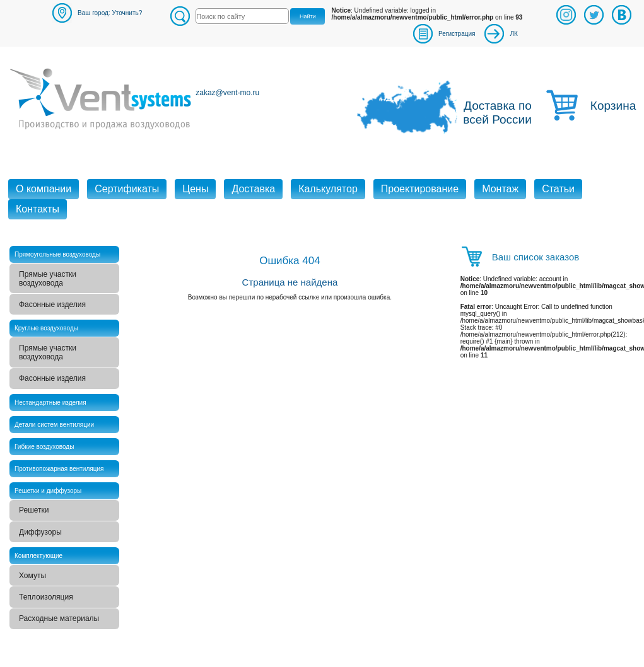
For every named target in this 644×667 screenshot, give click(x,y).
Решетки (34, 510)
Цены (195, 189)
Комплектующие (38, 556)
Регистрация (457, 34)
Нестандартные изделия (50, 403)
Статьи (558, 189)
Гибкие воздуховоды (44, 447)
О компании (44, 189)
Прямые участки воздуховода (48, 279)
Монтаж (500, 189)
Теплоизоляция (46, 597)
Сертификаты (127, 189)
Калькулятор (328, 189)
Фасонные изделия (52, 304)
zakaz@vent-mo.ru (227, 93)
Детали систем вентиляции (54, 425)
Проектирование (420, 189)
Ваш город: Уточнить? (110, 13)
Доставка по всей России (497, 113)
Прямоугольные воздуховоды (57, 254)
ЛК (513, 34)
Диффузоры (40, 532)
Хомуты (32, 576)
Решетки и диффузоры (48, 491)
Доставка (253, 189)
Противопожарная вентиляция (59, 469)
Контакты (38, 209)
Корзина (612, 106)
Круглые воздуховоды (46, 328)
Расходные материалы (59, 618)
